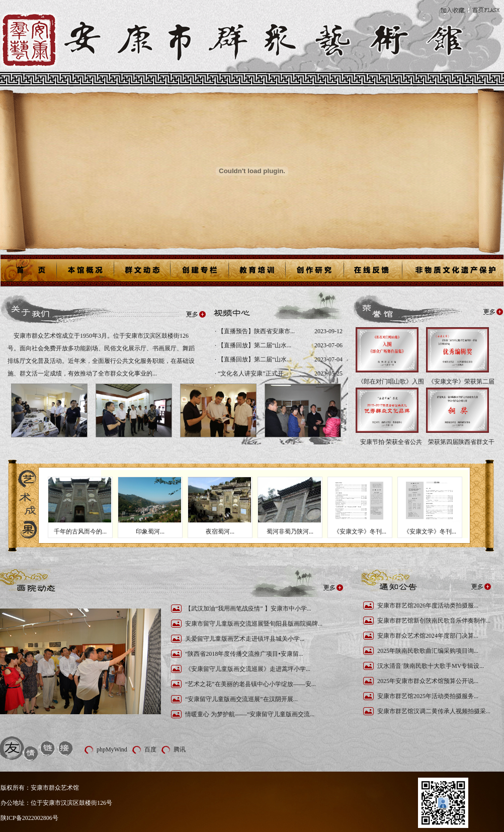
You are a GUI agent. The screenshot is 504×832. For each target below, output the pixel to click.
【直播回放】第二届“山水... (254, 345)
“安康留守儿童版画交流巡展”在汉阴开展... (241, 699)
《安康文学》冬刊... (360, 532)
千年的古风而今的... (80, 532)
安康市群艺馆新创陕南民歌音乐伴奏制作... (434, 621)
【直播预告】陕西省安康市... (256, 331)
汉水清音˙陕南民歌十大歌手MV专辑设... (431, 666)
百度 (150, 749)
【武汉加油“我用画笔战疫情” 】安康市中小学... (248, 609)
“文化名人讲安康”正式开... (252, 373)
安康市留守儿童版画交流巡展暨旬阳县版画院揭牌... (254, 624)
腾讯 (180, 749)
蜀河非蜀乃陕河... (290, 532)
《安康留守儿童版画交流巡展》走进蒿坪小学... (248, 669)
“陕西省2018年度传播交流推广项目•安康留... (244, 654)
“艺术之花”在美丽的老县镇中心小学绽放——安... (250, 684)
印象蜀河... (150, 532)
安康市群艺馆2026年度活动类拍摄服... (428, 606)
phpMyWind (112, 749)
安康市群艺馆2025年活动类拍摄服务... (428, 696)
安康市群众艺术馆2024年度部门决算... (428, 636)
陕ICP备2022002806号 (29, 818)
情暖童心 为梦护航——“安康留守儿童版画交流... (250, 714)
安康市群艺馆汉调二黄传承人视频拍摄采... (434, 711)
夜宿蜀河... (220, 532)
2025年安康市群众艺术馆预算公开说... (428, 681)
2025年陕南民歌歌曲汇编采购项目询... (428, 651)
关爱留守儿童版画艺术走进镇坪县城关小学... (245, 639)
